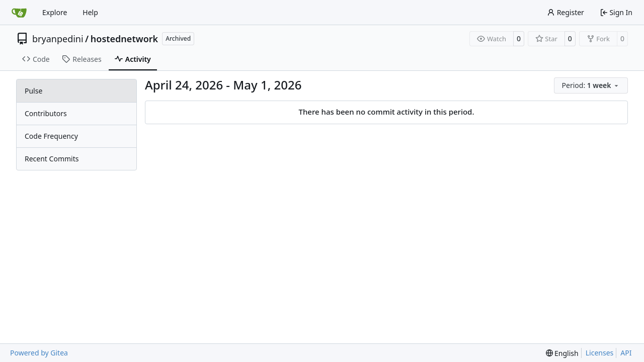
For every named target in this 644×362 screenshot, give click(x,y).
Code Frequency (51, 136)
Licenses (600, 353)
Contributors (46, 113)
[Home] (19, 13)
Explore (55, 12)
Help (90, 12)
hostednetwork (124, 39)
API (626, 353)
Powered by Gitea (39, 353)
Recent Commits (52, 159)
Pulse (33, 91)
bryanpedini (58, 39)
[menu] (591, 85)
